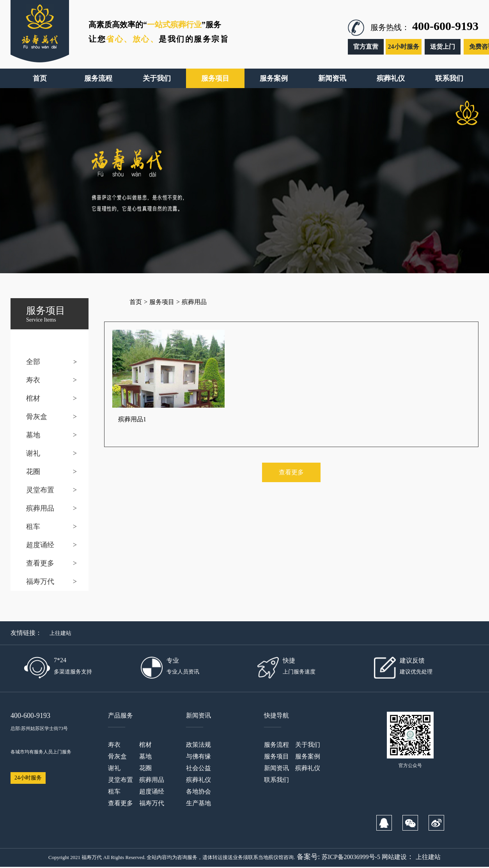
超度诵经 (40, 545)
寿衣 (33, 380)
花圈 (33, 472)
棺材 (33, 398)
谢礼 (33, 453)
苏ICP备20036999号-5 (351, 857)
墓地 (33, 435)
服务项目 (162, 302)
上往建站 (60, 633)
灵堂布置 (40, 490)
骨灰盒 (37, 417)
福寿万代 (40, 582)
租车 (33, 527)
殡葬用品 (40, 508)
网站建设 (394, 857)
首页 (136, 302)
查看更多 (40, 563)
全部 (33, 362)
